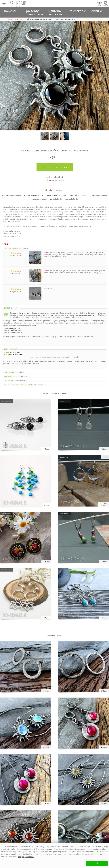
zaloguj (106, 6)
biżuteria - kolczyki (59, 393)
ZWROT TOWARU (14, 372)
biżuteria (48, 190)
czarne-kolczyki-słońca (98, 195)
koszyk (99, 6)
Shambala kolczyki (55, 635)
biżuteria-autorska (39, 199)
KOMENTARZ (12, 308)
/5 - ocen (53, 181)
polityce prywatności (26, 857)
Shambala (59, 177)
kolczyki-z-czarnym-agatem (57, 195)
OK (97, 863)
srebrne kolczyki (71, 199)
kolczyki (59, 190)
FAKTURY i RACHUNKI (16, 381)
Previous (4, 72)
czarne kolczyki (56, 199)
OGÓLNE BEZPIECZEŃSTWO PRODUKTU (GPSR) (24, 385)
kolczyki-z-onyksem (78, 195)
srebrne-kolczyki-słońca (12, 195)
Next (105, 72)
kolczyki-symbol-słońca (33, 195)
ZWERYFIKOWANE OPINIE (16, 248)
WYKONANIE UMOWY (16, 377)
